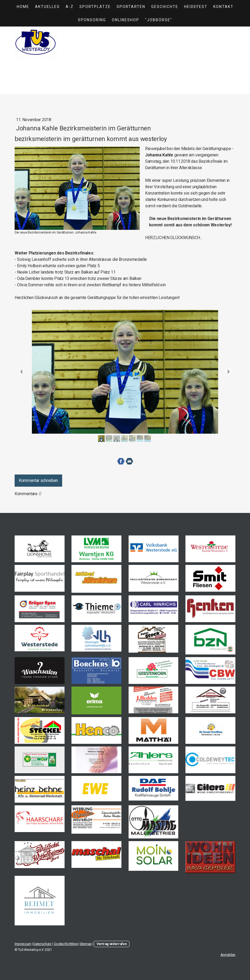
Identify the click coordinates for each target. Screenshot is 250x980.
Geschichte (165, 7)
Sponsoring (92, 20)
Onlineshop (126, 20)
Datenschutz (42, 944)
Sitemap (86, 944)
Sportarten (131, 7)
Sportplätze (95, 7)
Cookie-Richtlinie (66, 944)
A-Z (70, 7)
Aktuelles (47, 7)
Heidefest (196, 7)
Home (23, 7)
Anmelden (228, 955)
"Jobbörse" (159, 20)
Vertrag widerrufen (112, 944)
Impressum (23, 944)
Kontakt (223, 7)
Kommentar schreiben (38, 480)
